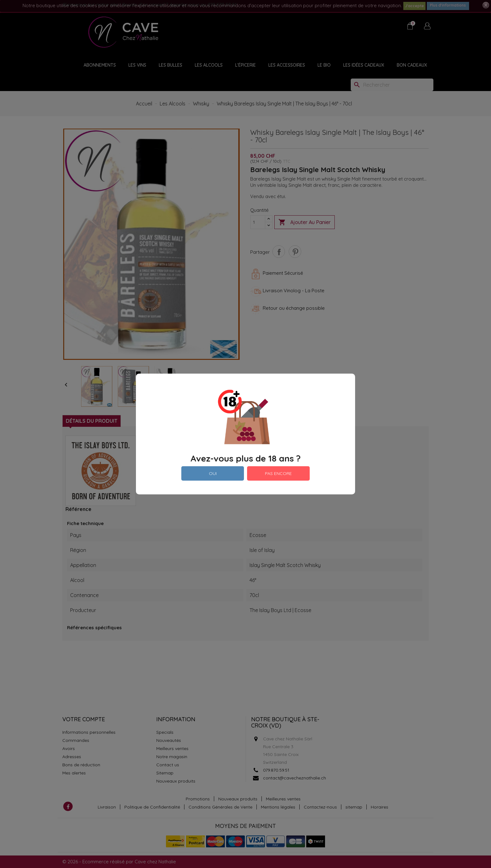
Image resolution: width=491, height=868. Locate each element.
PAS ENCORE (278, 473)
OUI (213, 473)
